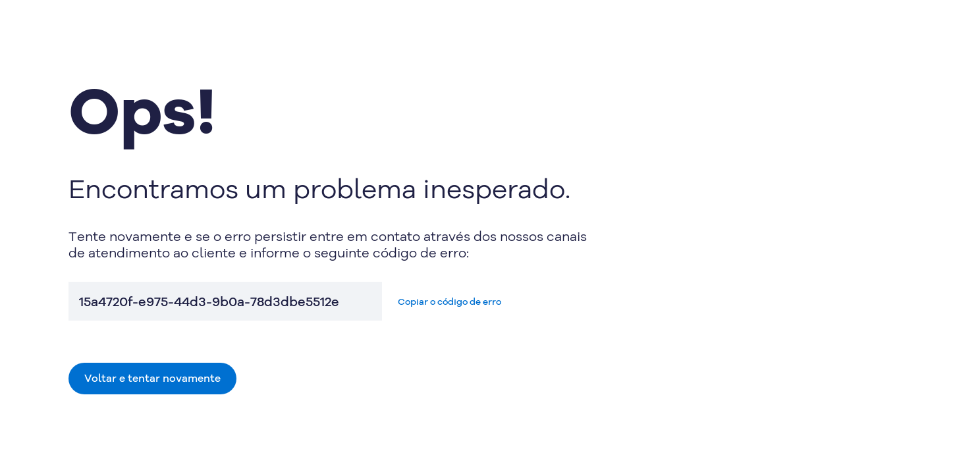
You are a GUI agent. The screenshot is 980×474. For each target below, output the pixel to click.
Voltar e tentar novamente (152, 378)
